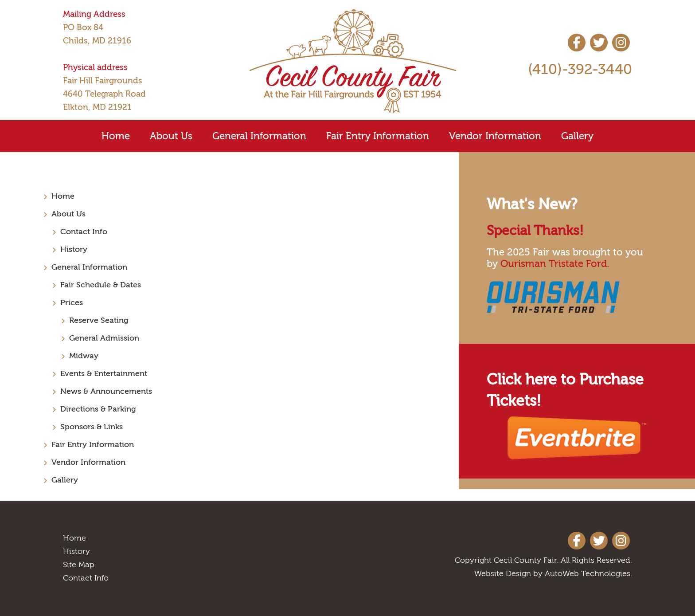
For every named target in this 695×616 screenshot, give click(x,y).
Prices (72, 303)
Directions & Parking (98, 409)
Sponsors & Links (92, 427)
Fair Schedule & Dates (101, 285)
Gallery (577, 136)
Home (116, 136)
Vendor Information (495, 136)
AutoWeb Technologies (588, 574)
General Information (259, 136)
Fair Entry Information (378, 136)
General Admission (104, 338)
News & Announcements (106, 391)
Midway (84, 356)
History (74, 249)
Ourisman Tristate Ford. (555, 264)
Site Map (79, 565)
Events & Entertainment (104, 374)
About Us (171, 136)
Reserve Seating (99, 320)
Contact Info (84, 232)
